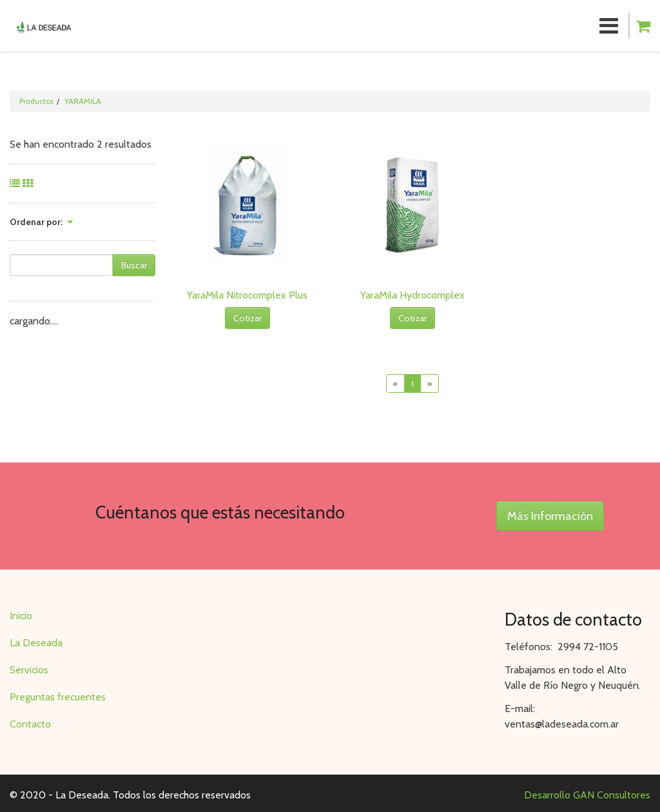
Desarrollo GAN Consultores (587, 795)
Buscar (134, 265)
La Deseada (36, 643)
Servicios (29, 670)
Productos (36, 101)
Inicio (21, 616)
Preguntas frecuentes (58, 697)
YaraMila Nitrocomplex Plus (247, 295)
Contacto (30, 724)
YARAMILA (83, 101)
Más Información (550, 516)
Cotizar (247, 318)
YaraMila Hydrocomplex (412, 295)
